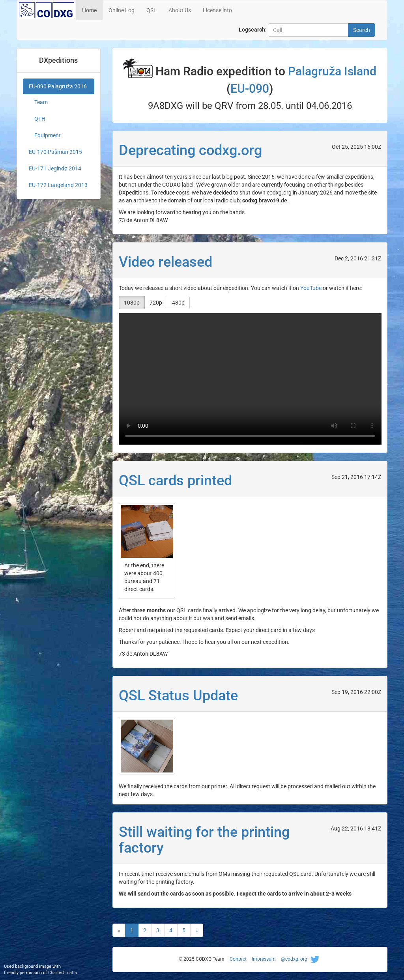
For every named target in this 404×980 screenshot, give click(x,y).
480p (178, 303)
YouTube (311, 288)
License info (217, 10)
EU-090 (250, 89)
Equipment (48, 135)
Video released (166, 262)
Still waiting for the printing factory (204, 840)
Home (89, 10)
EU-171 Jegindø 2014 (55, 168)
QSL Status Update (178, 696)
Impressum (264, 959)
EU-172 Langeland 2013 (58, 185)
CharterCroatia (63, 973)
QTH (40, 119)
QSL (151, 10)
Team (41, 102)
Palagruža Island (332, 71)
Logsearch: (253, 30)
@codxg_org (301, 959)
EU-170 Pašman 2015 (55, 152)
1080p (132, 303)
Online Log (122, 10)
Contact (238, 959)
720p (156, 303)
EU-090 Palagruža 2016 (58, 86)
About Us (180, 10)
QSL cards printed (175, 481)
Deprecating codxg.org (190, 150)
